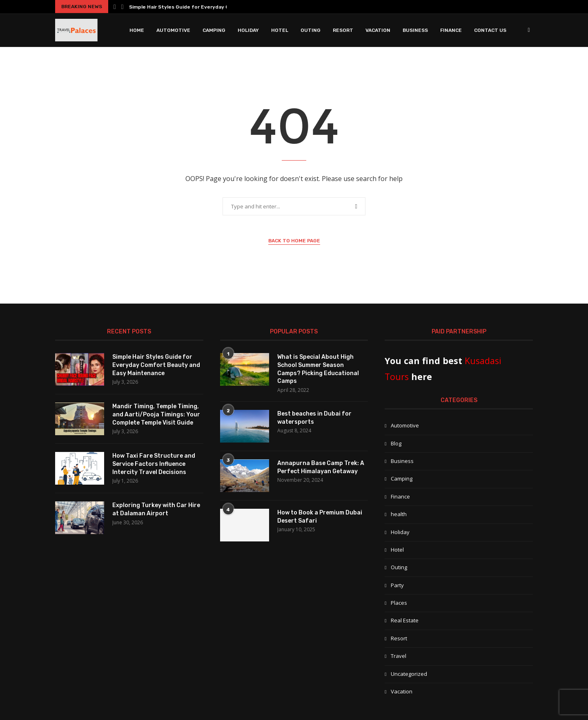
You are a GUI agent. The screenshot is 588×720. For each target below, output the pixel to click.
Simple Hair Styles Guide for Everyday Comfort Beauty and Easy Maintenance (156, 365)
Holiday (248, 30)
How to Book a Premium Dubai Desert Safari (320, 517)
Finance (451, 30)
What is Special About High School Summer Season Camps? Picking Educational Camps (318, 369)
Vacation (378, 30)
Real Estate (405, 620)
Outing (311, 30)
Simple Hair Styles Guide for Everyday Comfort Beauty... (200, 7)
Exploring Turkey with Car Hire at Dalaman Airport (156, 509)
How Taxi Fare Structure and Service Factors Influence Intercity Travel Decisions (154, 464)
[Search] (529, 30)
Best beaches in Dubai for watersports (314, 418)
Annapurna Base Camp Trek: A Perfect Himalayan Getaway (321, 467)
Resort (343, 30)
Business (415, 30)
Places (399, 603)
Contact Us (490, 30)
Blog (396, 443)
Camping (214, 30)
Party (397, 585)
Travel (399, 656)
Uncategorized (409, 674)
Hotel (280, 30)
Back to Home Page (294, 241)
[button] (115, 7)
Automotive (173, 30)
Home (137, 30)
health (399, 514)
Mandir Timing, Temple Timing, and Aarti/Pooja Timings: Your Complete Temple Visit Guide (156, 414)
